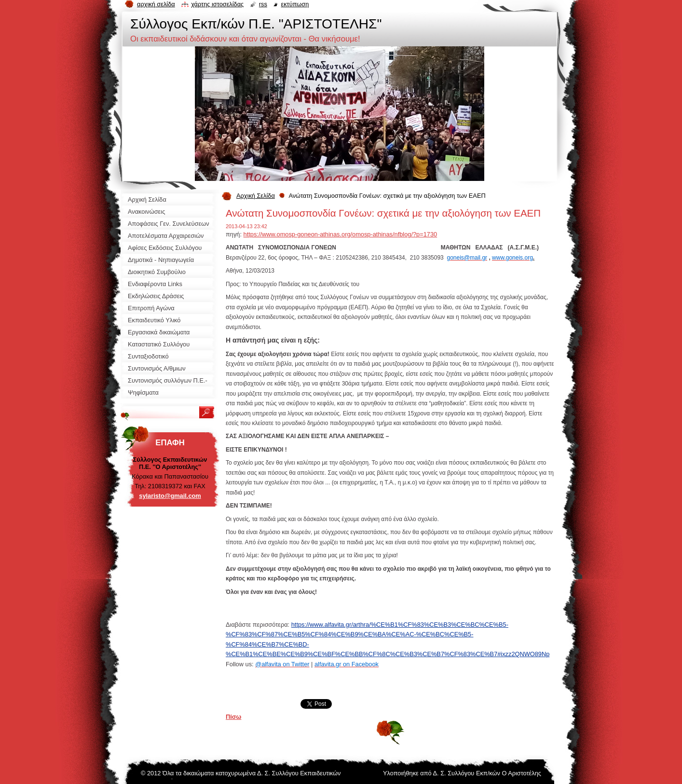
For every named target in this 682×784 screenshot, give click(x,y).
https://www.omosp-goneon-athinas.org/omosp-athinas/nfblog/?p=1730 (341, 234)
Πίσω (233, 717)
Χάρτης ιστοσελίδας (217, 4)
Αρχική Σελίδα (256, 196)
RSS (263, 4)
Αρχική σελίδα (156, 4)
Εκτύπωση (295, 4)
